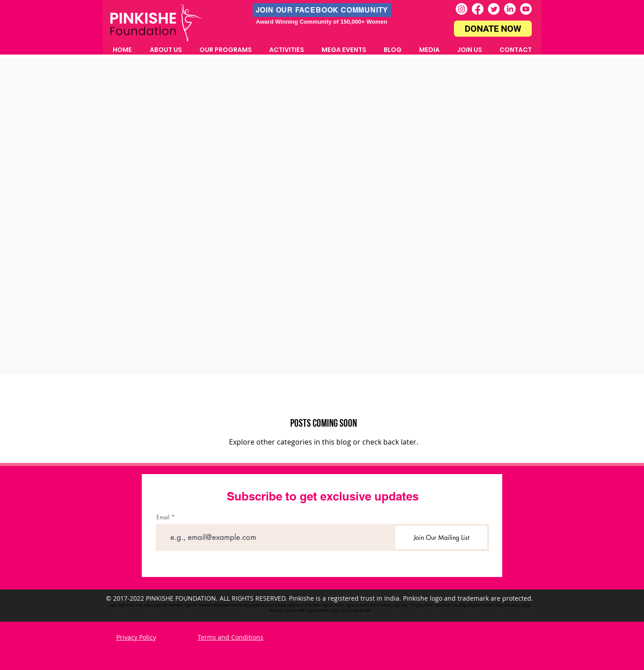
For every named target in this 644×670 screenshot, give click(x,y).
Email (163, 517)
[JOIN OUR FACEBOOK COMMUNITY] (322, 10)
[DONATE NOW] (493, 29)
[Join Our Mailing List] (441, 537)
